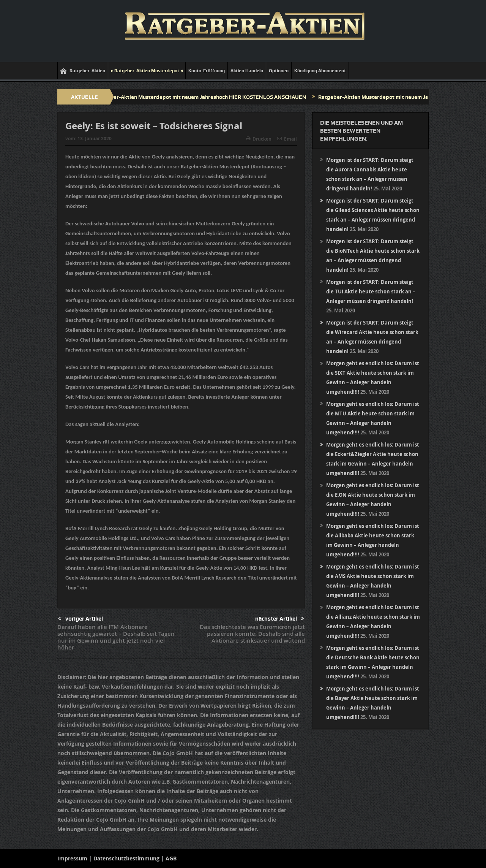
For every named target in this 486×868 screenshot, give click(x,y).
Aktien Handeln (247, 71)
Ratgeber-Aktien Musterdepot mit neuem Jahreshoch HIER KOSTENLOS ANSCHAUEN (205, 97)
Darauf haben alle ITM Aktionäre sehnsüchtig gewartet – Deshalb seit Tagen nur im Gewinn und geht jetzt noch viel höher (116, 637)
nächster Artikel (280, 619)
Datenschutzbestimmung (126, 858)
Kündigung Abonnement (320, 71)
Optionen (279, 71)
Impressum (72, 858)
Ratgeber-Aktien (83, 71)
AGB (171, 858)
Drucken (259, 139)
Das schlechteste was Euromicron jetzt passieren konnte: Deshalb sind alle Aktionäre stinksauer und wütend (252, 634)
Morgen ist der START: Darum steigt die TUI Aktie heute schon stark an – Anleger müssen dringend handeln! (371, 291)
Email (287, 139)
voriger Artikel (80, 619)
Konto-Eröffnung (207, 71)
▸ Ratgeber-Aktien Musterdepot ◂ (147, 71)
